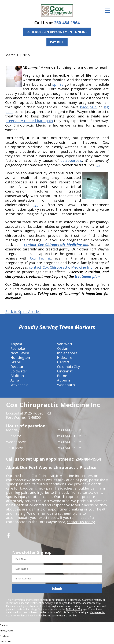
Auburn (64, 380)
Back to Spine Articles (23, 312)
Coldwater (19, 371)
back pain (88, 107)
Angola (16, 344)
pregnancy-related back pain (29, 121)
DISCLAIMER (73, 609)
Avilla (15, 380)
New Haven (20, 353)
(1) (98, 165)
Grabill (16, 362)
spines (58, 84)
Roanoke (18, 348)
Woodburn (66, 385)
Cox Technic (41, 258)
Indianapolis (67, 353)
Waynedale (19, 385)
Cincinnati (65, 371)
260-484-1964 (67, 23)
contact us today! (81, 522)
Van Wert (65, 344)
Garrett (63, 362)
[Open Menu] (108, 11)
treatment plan (87, 276)
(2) (36, 205)
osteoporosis (71, 160)
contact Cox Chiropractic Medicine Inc (60, 267)
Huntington (20, 358)
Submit (57, 589)
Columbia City (68, 367)
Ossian (63, 348)
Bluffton (17, 376)
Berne (62, 376)
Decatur (17, 367)
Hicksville (65, 358)
